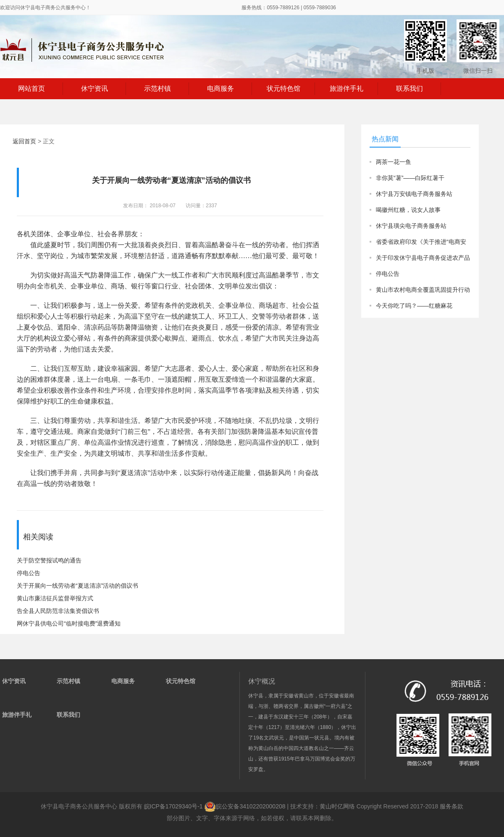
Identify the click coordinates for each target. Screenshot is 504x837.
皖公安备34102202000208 (245, 806)
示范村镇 (157, 88)
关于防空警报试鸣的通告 (49, 560)
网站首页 (31, 88)
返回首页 (24, 141)
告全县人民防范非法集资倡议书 (58, 611)
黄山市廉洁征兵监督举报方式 (55, 598)
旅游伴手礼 (346, 88)
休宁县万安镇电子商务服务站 (414, 194)
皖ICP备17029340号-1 (173, 806)
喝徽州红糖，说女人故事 (408, 210)
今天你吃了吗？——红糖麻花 (414, 306)
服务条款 (451, 806)
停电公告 (29, 573)
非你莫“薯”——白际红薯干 (410, 178)
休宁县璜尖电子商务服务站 (411, 226)
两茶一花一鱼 (394, 162)
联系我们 (409, 88)
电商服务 (220, 88)
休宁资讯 (94, 88)
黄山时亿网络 (337, 806)
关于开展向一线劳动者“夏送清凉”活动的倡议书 (77, 586)
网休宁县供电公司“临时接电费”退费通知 (69, 623)
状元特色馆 (283, 88)
